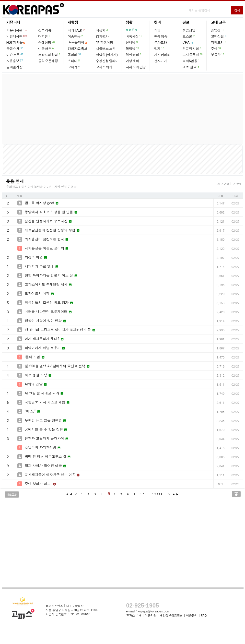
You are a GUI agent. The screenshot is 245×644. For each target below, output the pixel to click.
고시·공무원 (193, 55)
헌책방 (132, 42)
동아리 (75, 55)
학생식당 (105, 42)
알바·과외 (134, 55)
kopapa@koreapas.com (154, 611)
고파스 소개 (134, 615)
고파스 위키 (104, 67)
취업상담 (191, 30)
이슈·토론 (15, 55)
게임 (159, 30)
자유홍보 (15, 61)
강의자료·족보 (78, 49)
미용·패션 (46, 48)
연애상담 (47, 42)
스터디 (74, 61)
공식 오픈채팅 (48, 61)
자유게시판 (17, 30)
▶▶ (176, 495)
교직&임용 (191, 61)
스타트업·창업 (49, 55)
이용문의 (192, 615)
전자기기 (161, 61)
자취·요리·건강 (136, 67)
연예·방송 (161, 36)
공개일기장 (14, 67)
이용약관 (150, 615)
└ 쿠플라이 (76, 43)
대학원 (44, 36)
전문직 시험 (192, 48)
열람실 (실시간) (107, 55)
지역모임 (219, 42)
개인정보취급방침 (171, 615)
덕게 (159, 48)
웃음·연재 (15, 48)
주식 (216, 48)
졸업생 (218, 30)
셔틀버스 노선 (106, 49)
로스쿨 (189, 36)
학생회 (102, 30)
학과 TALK (77, 30)
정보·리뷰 (46, 30)
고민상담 (219, 36)
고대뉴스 (74, 67)
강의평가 (102, 36)
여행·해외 (132, 61)
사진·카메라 (162, 55)
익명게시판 (17, 36)
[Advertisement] (123, 109)
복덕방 (133, 48)
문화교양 (161, 43)
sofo (132, 30)
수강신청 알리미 (107, 61)
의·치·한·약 (191, 67)
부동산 (218, 55)
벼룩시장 (134, 36)
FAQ (204, 615)
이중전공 (76, 36)
